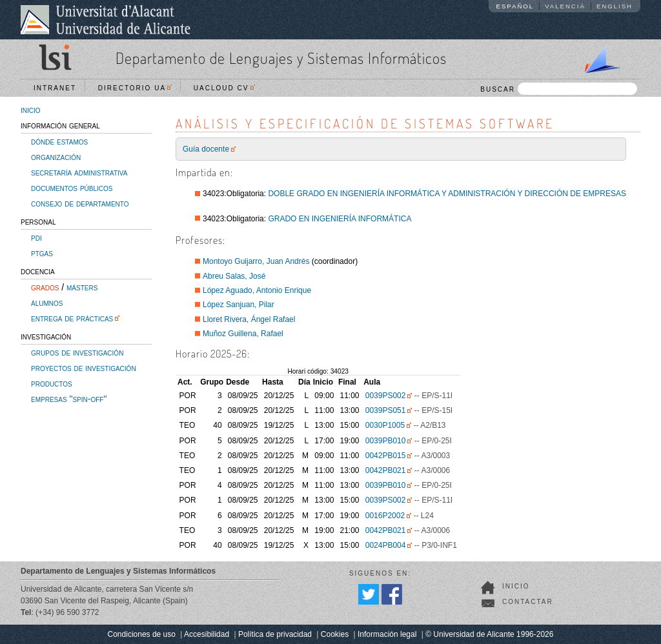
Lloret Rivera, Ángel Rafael (249, 319)
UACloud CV (224, 88)
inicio (31, 110)
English (615, 6)
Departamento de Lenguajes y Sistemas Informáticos (281, 58)
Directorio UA (135, 88)
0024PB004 (386, 545)
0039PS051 (386, 410)
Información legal (387, 634)
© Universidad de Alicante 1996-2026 (489, 634)
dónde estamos (59, 141)
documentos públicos (72, 188)
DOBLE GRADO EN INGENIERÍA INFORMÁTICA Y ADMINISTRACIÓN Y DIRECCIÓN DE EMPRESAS (447, 194)
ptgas (42, 253)
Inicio (516, 586)
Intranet (55, 88)
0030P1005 (385, 425)
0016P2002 (385, 516)
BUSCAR (559, 89)
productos (52, 383)
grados (45, 287)
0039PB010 (386, 441)
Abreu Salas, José (234, 276)
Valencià (565, 6)
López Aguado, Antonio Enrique (257, 290)
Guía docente (206, 149)
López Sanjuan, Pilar (239, 305)
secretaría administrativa (79, 172)
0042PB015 (386, 456)
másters (82, 287)
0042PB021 (386, 470)
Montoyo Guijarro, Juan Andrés (256, 261)
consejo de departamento (80, 203)
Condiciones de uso (142, 634)
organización (56, 157)
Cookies (335, 634)
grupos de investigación (77, 352)
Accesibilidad (207, 634)
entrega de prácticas (72, 318)
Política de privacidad (275, 634)
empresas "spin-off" (69, 399)
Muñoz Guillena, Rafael (243, 334)
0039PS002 (386, 396)
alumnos (47, 303)
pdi (36, 237)
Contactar (528, 602)
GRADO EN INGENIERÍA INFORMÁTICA (340, 219)
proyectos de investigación (84, 368)
